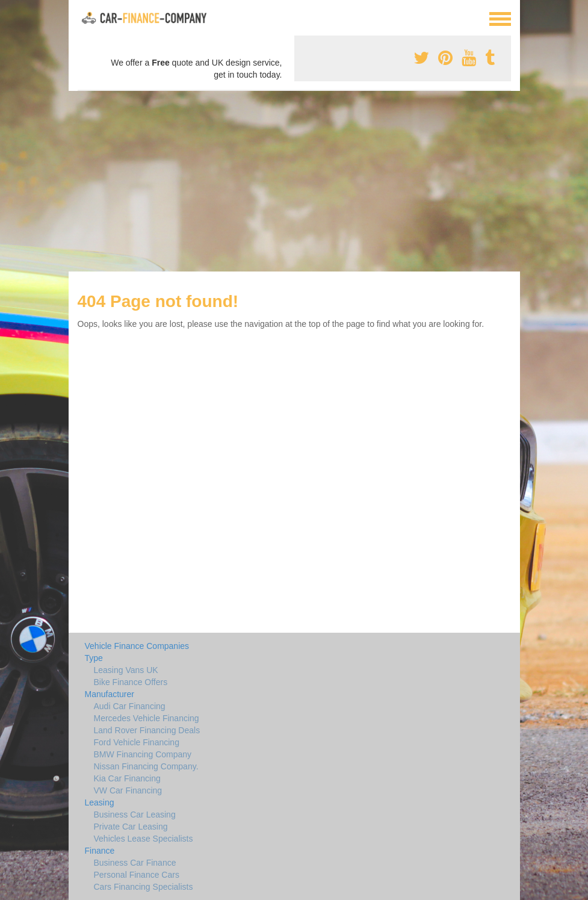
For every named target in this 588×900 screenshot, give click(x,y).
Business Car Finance (135, 863)
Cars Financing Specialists (144, 887)
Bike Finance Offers (131, 682)
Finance (100, 851)
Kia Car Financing (127, 778)
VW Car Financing (128, 790)
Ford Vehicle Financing (137, 742)
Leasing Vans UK (126, 670)
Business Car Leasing (135, 815)
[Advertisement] (294, 181)
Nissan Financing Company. (146, 766)
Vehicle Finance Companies (137, 646)
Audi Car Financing (130, 706)
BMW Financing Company (143, 754)
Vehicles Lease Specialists (144, 839)
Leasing (100, 802)
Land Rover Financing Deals (147, 730)
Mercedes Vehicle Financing (147, 718)
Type (94, 658)
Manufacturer (110, 694)
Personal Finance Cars (137, 875)
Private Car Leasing (131, 827)
